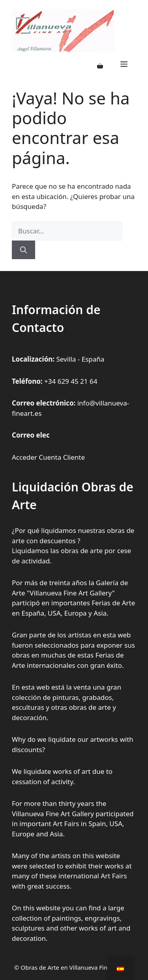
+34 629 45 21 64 (71, 381)
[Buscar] (23, 250)
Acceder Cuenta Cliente (48, 457)
